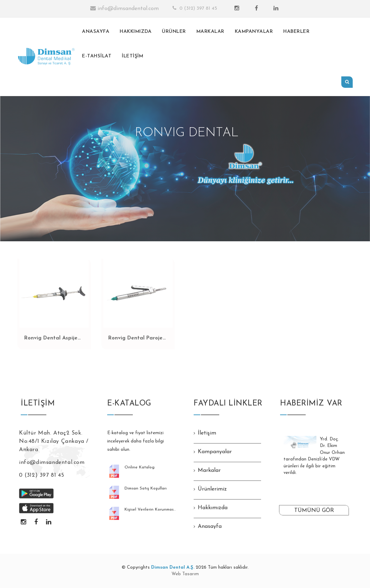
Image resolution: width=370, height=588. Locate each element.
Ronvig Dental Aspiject (53, 338)
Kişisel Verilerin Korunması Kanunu (158, 510)
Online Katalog (140, 467)
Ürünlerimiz (212, 489)
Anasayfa (210, 526)
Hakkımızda (213, 508)
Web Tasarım (185, 574)
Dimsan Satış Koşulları (146, 488)
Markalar (209, 470)
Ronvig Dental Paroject (138, 338)
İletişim (207, 433)
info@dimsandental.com (124, 8)
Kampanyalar (215, 452)
